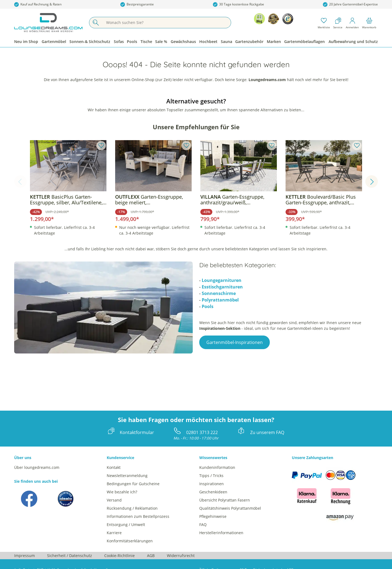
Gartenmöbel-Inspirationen (235, 342)
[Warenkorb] (369, 23)
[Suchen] (96, 23)
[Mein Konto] (352, 23)
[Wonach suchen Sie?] (166, 23)
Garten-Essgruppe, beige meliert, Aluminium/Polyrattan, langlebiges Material (149, 200)
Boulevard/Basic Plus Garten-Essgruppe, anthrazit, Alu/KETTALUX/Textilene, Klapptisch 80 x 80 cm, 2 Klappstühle (321, 200)
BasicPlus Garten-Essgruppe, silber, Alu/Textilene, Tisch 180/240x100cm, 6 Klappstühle (66, 200)
